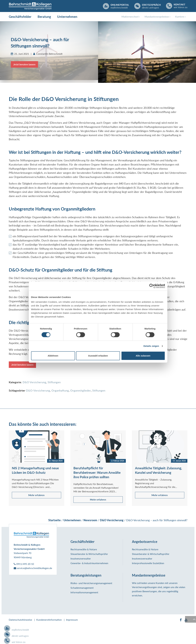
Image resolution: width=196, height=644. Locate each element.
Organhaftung (60, 391)
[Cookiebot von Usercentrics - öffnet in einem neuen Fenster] (152, 286)
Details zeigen (151, 346)
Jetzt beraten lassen (24, 65)
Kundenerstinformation (49, 620)
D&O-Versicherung (38, 391)
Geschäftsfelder (20, 17)
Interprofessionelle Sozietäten (148, 563)
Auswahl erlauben (98, 356)
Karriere (180, 17)
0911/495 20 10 (24, 564)
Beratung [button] (44, 17)
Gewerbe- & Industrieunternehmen (89, 563)
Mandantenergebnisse (157, 17)
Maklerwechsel (130, 17)
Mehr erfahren (36, 495)
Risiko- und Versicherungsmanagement (91, 583)
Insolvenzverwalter (81, 559)
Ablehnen (53, 356)
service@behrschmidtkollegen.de (33, 568)
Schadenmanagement (82, 588)
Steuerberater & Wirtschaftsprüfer (89, 554)
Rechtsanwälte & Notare (84, 550)
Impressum (72, 620)
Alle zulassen (143, 356)
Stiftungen (54, 382)
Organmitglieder (81, 391)
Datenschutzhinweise (20, 620)
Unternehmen (67, 17)
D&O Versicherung (34, 382)
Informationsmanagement (84, 593)
